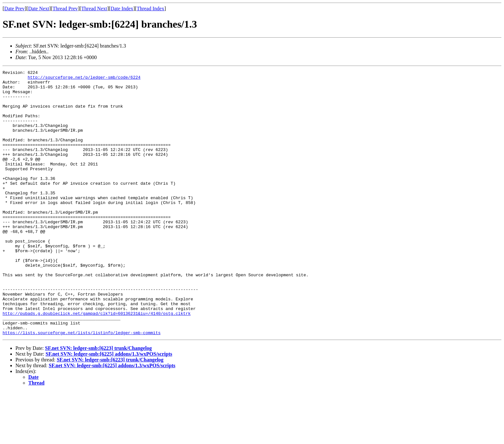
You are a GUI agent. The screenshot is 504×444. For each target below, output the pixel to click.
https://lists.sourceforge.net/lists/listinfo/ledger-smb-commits (81, 386)
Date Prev (14, 9)
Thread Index (150, 9)
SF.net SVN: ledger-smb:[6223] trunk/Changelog (98, 401)
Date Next (39, 9)
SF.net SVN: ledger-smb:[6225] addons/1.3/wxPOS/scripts (109, 407)
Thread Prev (65, 9)
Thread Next (94, 9)
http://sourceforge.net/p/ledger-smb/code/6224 (84, 79)
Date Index (122, 9)
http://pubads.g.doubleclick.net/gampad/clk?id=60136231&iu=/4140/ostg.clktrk (97, 362)
